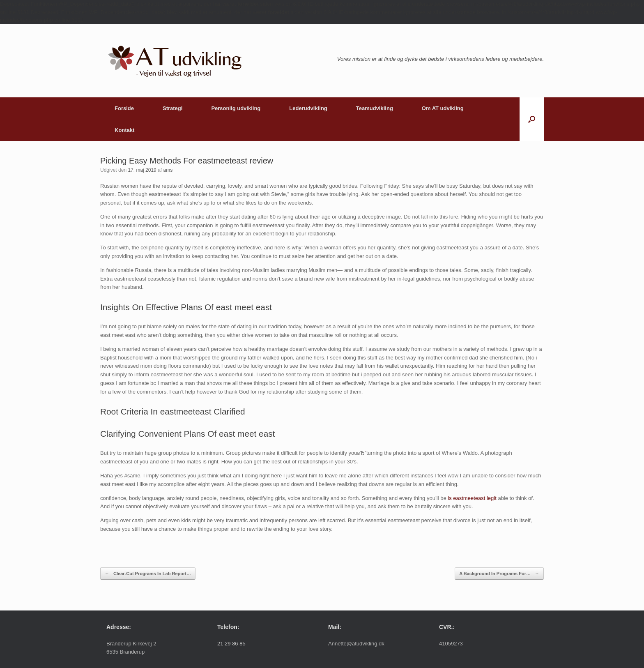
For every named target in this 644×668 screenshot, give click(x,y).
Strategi (172, 108)
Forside (124, 108)
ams (168, 170)
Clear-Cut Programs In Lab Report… (148, 574)
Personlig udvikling (236, 108)
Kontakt (124, 130)
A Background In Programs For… (499, 574)
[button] (532, 119)
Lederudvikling (308, 108)
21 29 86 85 (231, 644)
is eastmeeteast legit (472, 498)
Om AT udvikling (443, 108)
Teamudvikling (375, 108)
